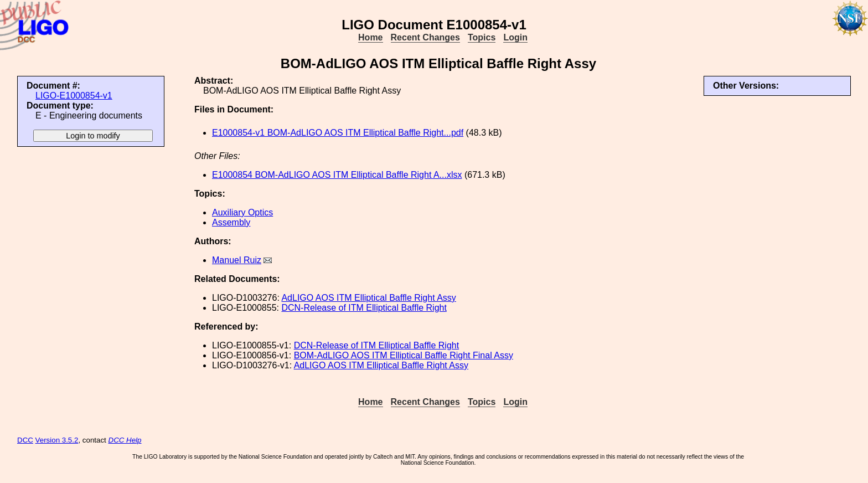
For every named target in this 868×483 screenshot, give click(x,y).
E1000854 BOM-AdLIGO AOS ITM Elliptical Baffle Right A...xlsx (337, 175)
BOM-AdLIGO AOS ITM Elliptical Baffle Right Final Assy (404, 355)
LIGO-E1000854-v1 (74, 96)
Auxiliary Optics (242, 212)
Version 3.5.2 (57, 440)
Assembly (231, 222)
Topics (482, 37)
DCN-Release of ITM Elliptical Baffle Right (364, 308)
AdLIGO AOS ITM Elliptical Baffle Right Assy (368, 298)
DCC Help (125, 440)
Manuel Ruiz (237, 260)
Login (515, 37)
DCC (25, 440)
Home (370, 37)
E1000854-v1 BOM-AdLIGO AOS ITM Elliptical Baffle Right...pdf (338, 133)
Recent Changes (425, 37)
